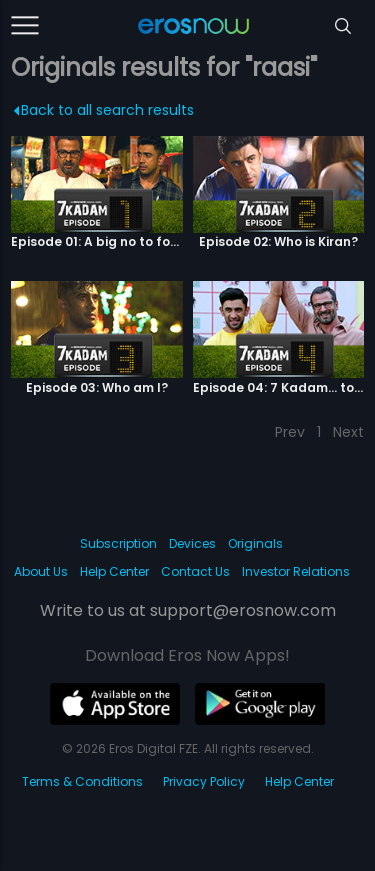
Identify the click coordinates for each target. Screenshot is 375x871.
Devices (192, 543)
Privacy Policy (204, 781)
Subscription (118, 543)
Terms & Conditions (82, 781)
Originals (255, 543)
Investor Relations (296, 571)
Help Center (114, 571)
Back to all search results (104, 110)
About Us (41, 571)
